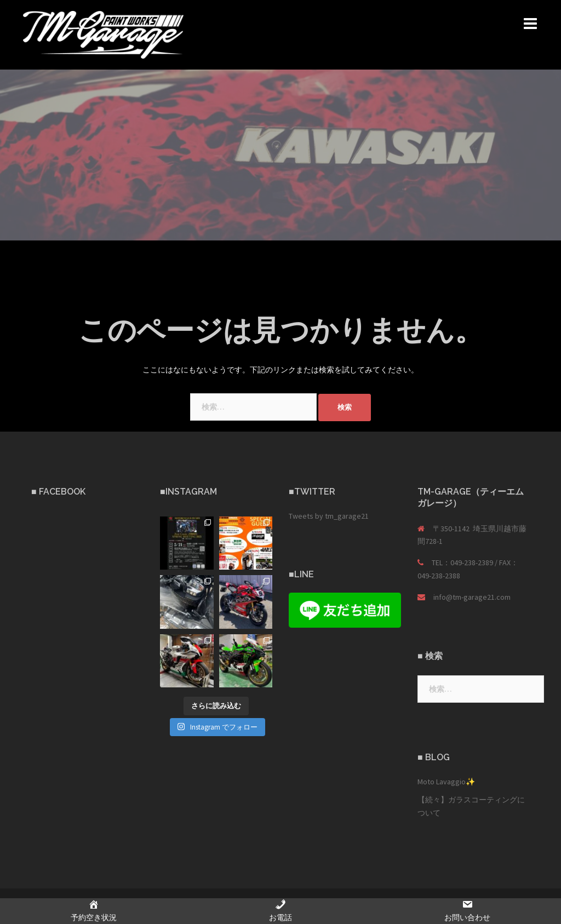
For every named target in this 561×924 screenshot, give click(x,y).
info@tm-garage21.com (472, 597)
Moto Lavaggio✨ (446, 782)
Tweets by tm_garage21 (329, 516)
